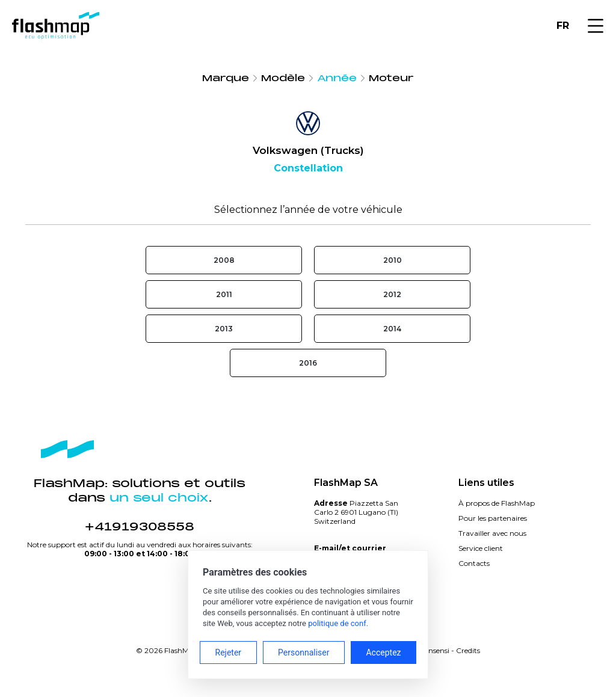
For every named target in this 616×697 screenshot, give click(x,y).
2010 (393, 260)
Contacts (474, 563)
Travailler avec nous (492, 533)
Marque (226, 78)
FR (563, 26)
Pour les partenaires (493, 518)
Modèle (283, 78)
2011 (224, 294)
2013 (224, 329)
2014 (392, 329)
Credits (468, 650)
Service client (481, 548)
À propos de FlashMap (497, 503)
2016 (308, 363)
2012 (392, 294)
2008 (224, 260)
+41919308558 (140, 527)
